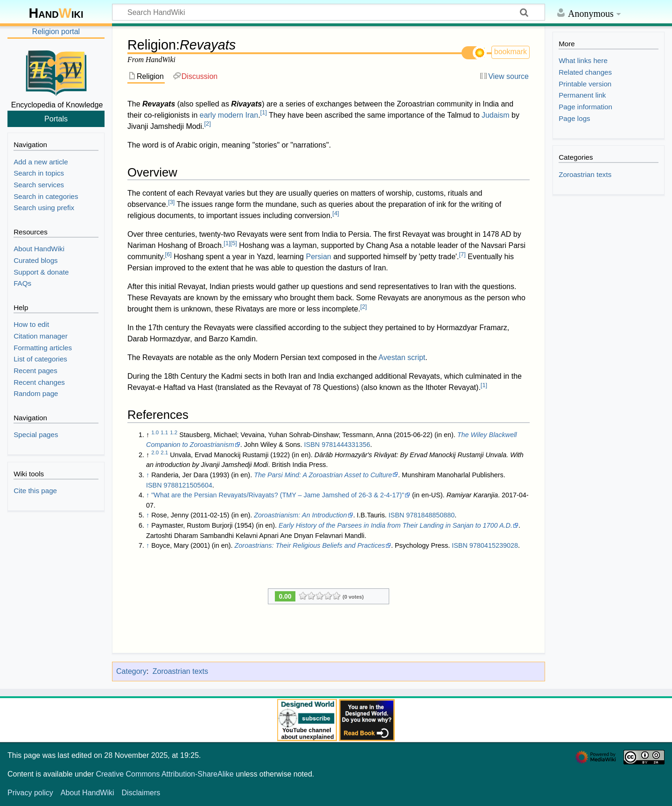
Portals (56, 119)
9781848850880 (430, 515)
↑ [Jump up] (148, 475)
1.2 (174, 432)
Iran (252, 115)
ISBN (312, 445)
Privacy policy (30, 793)
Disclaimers (141, 793)
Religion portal (56, 32)
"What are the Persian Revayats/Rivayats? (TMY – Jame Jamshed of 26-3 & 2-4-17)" (278, 495)
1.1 (164, 432)
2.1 (164, 452)
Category (131, 671)
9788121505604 (188, 485)
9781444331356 (346, 445)
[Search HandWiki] (329, 12)
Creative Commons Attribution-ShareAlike (164, 774)
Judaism (496, 115)
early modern (221, 115)
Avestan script (402, 357)
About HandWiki (87, 793)
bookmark (511, 52)
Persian (318, 257)
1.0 (155, 432)
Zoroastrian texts (180, 671)
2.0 (155, 452)
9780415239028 (494, 545)
